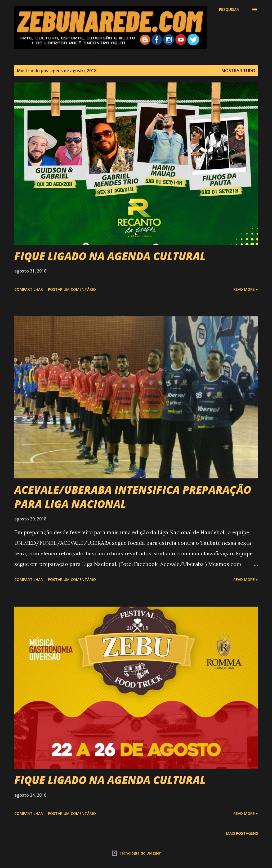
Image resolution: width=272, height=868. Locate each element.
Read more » (246, 289)
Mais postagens (242, 833)
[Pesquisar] (229, 10)
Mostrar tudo (238, 71)
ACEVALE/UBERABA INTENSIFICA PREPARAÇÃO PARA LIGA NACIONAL (133, 497)
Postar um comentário (72, 289)
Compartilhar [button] (29, 289)
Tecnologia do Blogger (136, 853)
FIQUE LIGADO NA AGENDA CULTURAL (110, 256)
